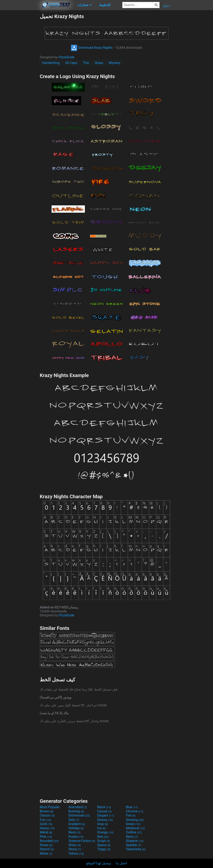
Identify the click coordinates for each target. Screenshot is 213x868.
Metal (46, 832)
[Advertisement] (20, 76)
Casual (104, 811)
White (46, 854)
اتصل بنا (121, 863)
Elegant (106, 815)
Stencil (47, 849)
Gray (103, 824)
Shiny (75, 845)
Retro (132, 837)
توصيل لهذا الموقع (99, 863)
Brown (46, 811)
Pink (46, 837)
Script (104, 841)
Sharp (99, 63)
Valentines (136, 849)
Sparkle (133, 845)
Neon (74, 832)
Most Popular (50, 807)
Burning (76, 811)
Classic (47, 815)
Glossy (105, 820)
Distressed (79, 815)
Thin (86, 63)
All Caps (71, 63)
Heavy (47, 828)
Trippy (104, 849)
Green (133, 824)
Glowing (135, 820)
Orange (105, 832)
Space (104, 845)
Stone (75, 849)
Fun (45, 820)
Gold (46, 824)
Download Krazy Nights (92, 48)
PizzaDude (66, 57)
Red (103, 837)
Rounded (49, 841)
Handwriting (51, 63)
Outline (134, 832)
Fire (131, 815)
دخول (167, 6)
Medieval (135, 828)
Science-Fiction (82, 841)
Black (104, 807)
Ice (101, 828)
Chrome (135, 811)
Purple (76, 837)
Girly (74, 820)
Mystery (115, 63)
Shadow (135, 841)
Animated (78, 807)
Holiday (76, 828)
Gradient (77, 824)
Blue (132, 807)
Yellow (76, 854)
